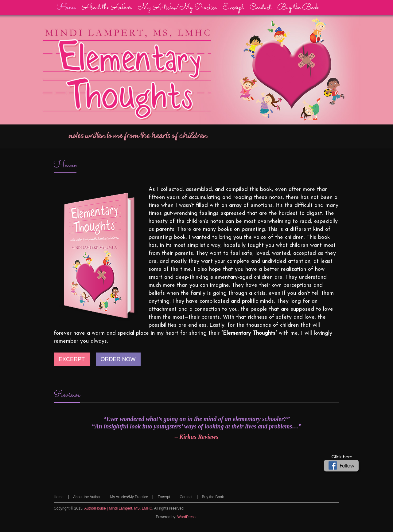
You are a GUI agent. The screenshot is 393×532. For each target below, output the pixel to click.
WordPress (187, 517)
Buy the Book (213, 497)
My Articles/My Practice (129, 497)
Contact (186, 497)
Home (65, 165)
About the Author (87, 497)
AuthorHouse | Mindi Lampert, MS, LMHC (118, 508)
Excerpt (164, 497)
